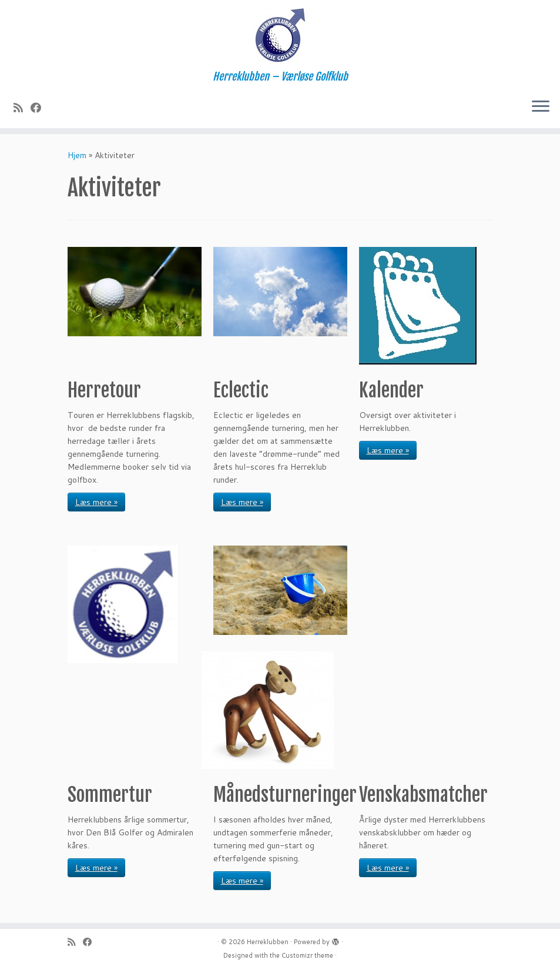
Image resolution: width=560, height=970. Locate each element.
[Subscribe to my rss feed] (22, 108)
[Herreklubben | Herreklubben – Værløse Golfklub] (280, 35)
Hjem (77, 155)
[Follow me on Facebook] (40, 108)
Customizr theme (307, 955)
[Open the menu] (541, 107)
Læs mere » (96, 502)
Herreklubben (268, 942)
